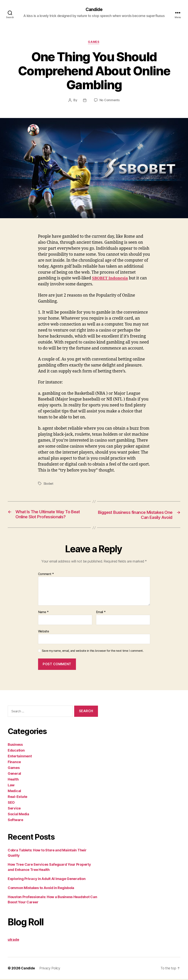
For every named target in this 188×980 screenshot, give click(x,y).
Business (15, 745)
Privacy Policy (51, 969)
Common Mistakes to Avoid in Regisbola (41, 889)
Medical (14, 792)
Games (94, 42)
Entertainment (20, 757)
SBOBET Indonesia (111, 279)
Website (44, 632)
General (14, 774)
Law (11, 786)
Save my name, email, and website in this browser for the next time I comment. (93, 652)
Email (101, 613)
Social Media (18, 815)
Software (15, 821)
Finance (14, 763)
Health (13, 780)
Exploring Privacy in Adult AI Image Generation (47, 880)
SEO (11, 803)
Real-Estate (17, 798)
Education (16, 751)
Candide (94, 10)
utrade (13, 941)
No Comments (109, 101)
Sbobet (49, 484)
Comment (46, 575)
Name (43, 613)
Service (14, 809)
